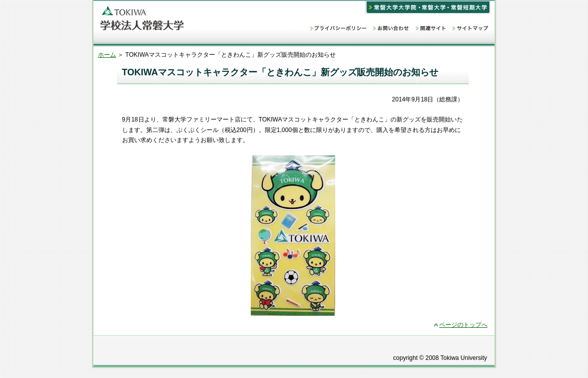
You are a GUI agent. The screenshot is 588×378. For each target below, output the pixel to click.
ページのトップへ (463, 325)
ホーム (107, 55)
